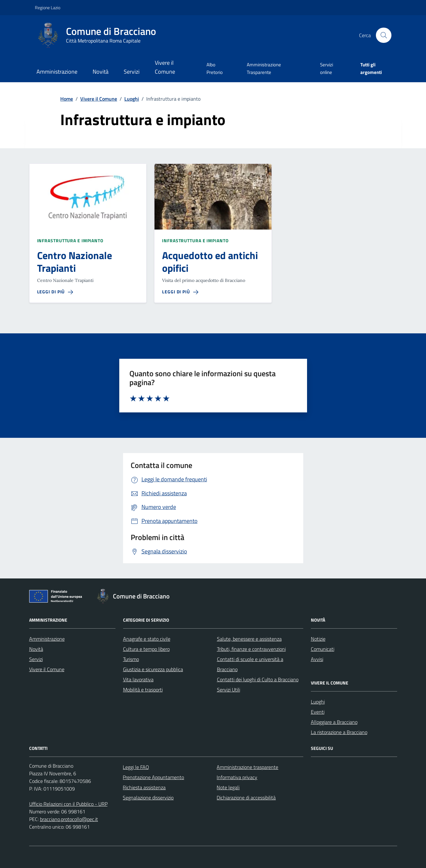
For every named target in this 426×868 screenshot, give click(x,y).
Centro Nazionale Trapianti (75, 262)
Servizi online (327, 68)
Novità (101, 72)
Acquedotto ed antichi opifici (210, 262)
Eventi (318, 712)
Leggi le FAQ (136, 767)
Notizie (318, 639)
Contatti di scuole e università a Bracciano (250, 664)
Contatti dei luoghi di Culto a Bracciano (258, 679)
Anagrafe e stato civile (147, 639)
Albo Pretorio (215, 68)
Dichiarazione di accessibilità (246, 798)
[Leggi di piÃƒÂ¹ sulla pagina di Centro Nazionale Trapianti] (55, 292)
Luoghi (318, 702)
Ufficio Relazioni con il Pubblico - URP (68, 804)
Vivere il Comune (165, 67)
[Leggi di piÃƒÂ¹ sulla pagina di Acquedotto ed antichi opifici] (180, 292)
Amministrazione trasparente (247, 767)
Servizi (132, 72)
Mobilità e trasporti (143, 690)
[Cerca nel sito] (383, 35)
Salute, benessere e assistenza (249, 639)
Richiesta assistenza (144, 787)
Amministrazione (57, 72)
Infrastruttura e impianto (70, 240)
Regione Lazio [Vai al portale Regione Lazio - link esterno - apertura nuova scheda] (48, 7)
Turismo (131, 659)
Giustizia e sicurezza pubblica (153, 669)
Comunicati (323, 649)
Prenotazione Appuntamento (153, 777)
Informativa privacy (237, 777)
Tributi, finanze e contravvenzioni (251, 649)
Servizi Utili (229, 690)
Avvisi (317, 659)
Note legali (228, 787)
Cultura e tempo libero (146, 649)
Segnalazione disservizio (148, 798)
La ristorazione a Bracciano (339, 732)
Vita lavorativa (138, 679)
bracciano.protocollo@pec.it (69, 819)
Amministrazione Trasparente (264, 68)
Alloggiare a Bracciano (334, 722)
